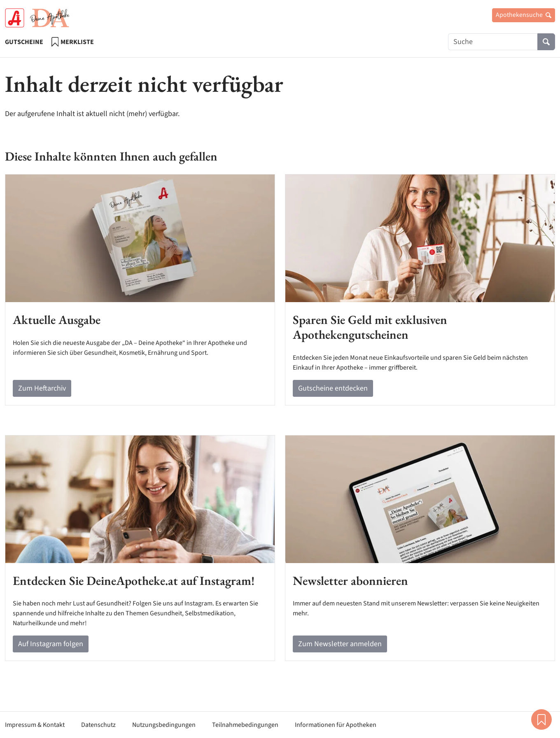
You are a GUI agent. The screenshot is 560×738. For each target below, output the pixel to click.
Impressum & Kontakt (35, 725)
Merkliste (73, 42)
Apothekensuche (524, 15)
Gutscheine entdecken (333, 388)
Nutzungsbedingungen (164, 725)
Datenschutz (98, 725)
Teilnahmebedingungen (245, 725)
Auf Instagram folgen (51, 644)
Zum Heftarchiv (42, 388)
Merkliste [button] (541, 719)
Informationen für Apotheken (336, 725)
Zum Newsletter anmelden (340, 644)
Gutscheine (24, 42)
